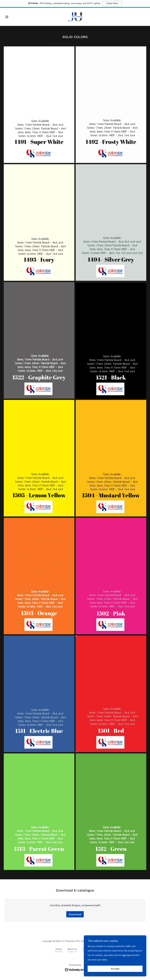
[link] (75, 17)
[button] (14, 17)
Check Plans (112, 3)
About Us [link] (72, 949)
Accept (115, 969)
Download (75, 914)
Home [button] (59, 949)
